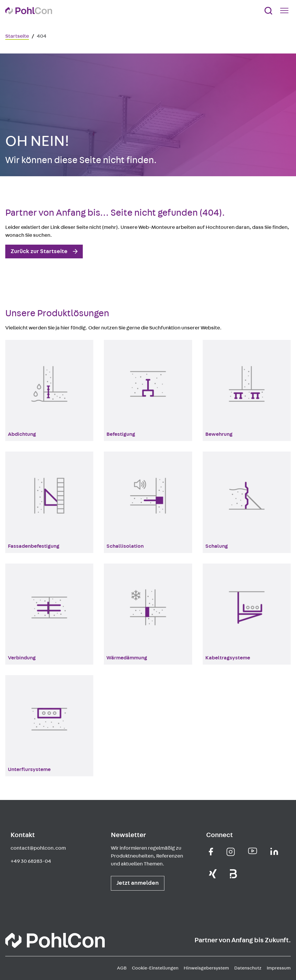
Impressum (279, 968)
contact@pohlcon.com (38, 848)
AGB (122, 968)
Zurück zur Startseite (39, 251)
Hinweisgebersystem (206, 968)
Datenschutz (248, 968)
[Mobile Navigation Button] (285, 11)
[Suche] (268, 11)
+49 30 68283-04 (31, 861)
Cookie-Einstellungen (155, 968)
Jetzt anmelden (138, 883)
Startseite (17, 36)
